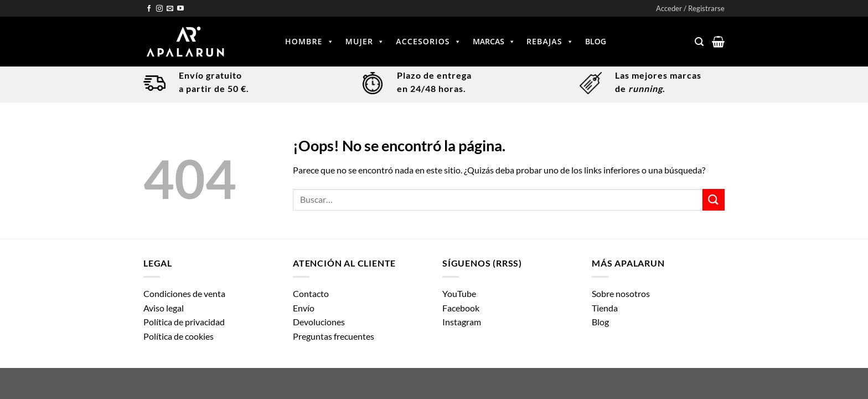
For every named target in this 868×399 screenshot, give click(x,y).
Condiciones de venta (184, 293)
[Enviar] (714, 200)
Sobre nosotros (621, 293)
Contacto (311, 293)
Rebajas (550, 42)
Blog (596, 41)
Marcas (494, 42)
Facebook (461, 308)
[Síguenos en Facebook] (149, 9)
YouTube (459, 293)
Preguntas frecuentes (334, 336)
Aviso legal (164, 308)
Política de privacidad (184, 322)
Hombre (310, 42)
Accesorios (429, 42)
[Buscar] (699, 42)
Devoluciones (319, 322)
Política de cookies (179, 336)
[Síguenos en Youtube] (180, 9)
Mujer (365, 42)
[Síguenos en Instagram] (159, 9)
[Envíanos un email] (170, 9)
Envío (304, 308)
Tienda (605, 308)
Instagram (462, 322)
